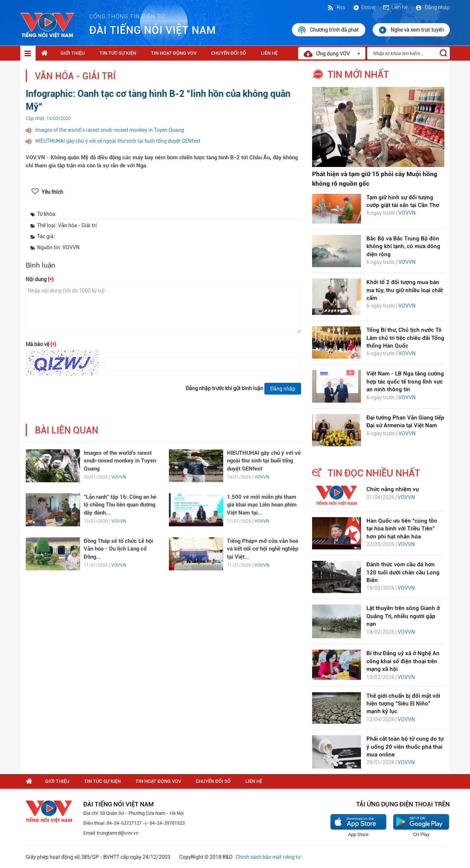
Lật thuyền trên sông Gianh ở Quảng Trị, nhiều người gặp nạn (403, 616)
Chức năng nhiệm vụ (393, 489)
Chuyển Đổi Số (229, 53)
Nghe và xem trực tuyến (411, 30)
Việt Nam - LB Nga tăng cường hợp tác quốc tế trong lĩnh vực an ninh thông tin (405, 382)
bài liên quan (67, 430)
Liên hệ (395, 7)
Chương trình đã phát (329, 30)
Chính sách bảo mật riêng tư (268, 857)
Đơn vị (364, 7)
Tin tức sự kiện (118, 53)
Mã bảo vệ (41, 344)
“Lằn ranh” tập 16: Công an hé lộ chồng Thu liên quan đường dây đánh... (120, 505)
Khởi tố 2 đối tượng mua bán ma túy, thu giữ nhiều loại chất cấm (405, 290)
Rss (336, 7)
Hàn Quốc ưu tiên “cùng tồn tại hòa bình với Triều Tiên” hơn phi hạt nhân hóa (402, 529)
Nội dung (40, 279)
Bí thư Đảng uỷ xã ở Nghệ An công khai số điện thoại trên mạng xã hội (403, 661)
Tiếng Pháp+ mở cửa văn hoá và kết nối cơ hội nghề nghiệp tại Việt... (263, 549)
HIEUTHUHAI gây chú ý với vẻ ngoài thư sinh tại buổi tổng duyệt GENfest (118, 141)
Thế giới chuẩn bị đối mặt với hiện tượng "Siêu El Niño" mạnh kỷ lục (403, 704)
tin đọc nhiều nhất (374, 473)
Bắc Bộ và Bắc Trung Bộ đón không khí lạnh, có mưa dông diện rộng (403, 246)
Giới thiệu (73, 53)
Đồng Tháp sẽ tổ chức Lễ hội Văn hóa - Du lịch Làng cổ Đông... (118, 549)
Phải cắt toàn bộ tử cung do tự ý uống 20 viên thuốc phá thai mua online (405, 747)
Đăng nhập (432, 7)
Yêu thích (52, 192)
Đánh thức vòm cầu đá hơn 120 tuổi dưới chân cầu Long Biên (403, 572)
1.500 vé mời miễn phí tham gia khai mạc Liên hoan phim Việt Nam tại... (262, 505)
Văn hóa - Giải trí (75, 76)
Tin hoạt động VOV (174, 53)
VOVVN (119, 477)
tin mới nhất (358, 75)
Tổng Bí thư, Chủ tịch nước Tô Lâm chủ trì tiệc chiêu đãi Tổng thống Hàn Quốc (405, 338)
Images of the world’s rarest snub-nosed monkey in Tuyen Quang (110, 130)
